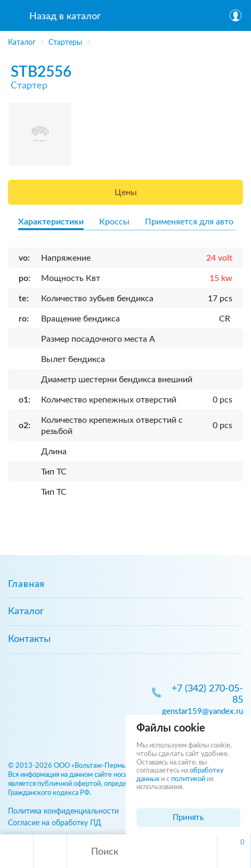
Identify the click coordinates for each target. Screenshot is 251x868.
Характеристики (51, 222)
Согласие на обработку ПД (55, 823)
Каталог (26, 612)
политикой (188, 779)
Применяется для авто (189, 222)
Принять (188, 818)
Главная (26, 584)
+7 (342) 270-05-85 (207, 694)
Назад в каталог (65, 17)
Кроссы (114, 222)
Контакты (29, 639)
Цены (126, 192)
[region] (125, 40)
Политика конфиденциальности (63, 811)
